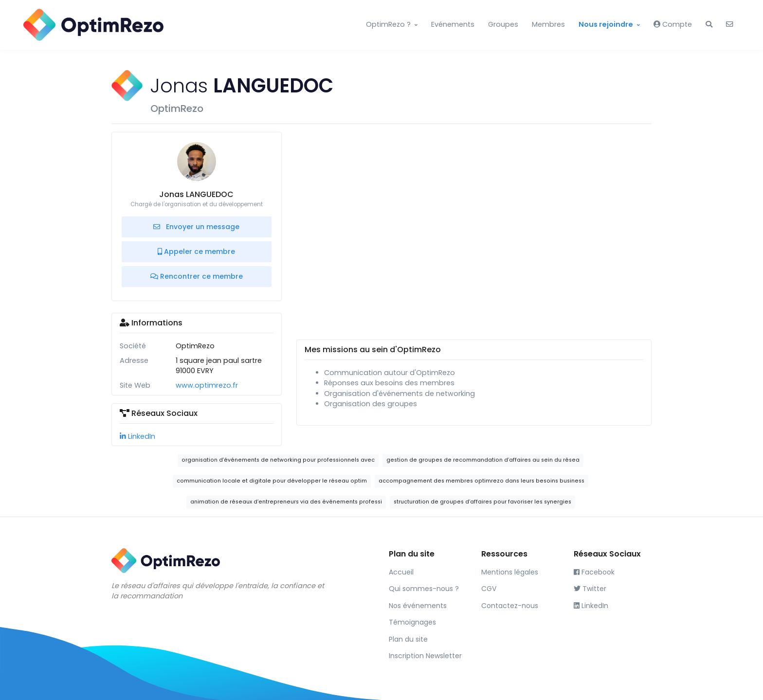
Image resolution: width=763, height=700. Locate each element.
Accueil (401, 572)
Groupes (503, 24)
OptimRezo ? (388, 24)
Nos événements (418, 606)
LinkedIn (137, 436)
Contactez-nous (510, 606)
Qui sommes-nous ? (424, 589)
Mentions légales (510, 572)
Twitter (590, 589)
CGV (489, 589)
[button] (709, 25)
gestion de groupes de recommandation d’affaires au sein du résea (483, 460)
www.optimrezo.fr (207, 385)
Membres (548, 24)
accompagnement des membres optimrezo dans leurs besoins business (481, 481)
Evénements (453, 24)
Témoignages (412, 622)
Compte (673, 24)
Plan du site (408, 639)
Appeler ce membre (196, 251)
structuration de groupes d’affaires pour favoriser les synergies (482, 502)
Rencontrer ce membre (197, 276)
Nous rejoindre (606, 24)
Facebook (594, 572)
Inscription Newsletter (425, 656)
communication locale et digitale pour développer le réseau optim (272, 481)
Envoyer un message (196, 227)
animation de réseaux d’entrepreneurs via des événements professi (286, 502)
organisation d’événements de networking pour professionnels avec (278, 460)
